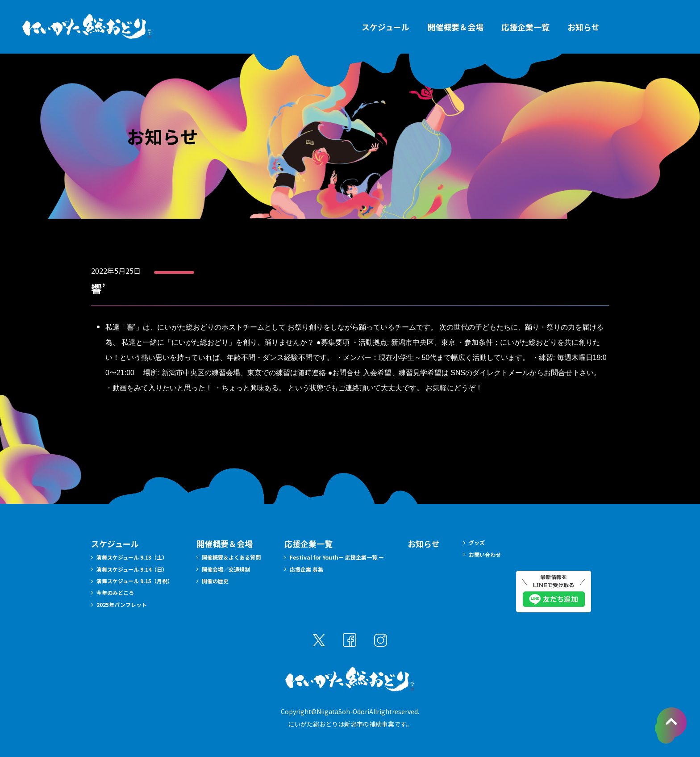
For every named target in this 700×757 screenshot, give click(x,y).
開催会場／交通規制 (226, 569)
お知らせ (583, 27)
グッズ (477, 542)
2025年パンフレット (122, 604)
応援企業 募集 (306, 569)
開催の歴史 (215, 581)
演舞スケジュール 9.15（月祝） (135, 581)
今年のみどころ (115, 592)
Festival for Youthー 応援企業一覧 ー (337, 557)
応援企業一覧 (525, 27)
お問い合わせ (485, 554)
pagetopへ (671, 726)
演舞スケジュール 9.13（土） (132, 557)
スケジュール (385, 27)
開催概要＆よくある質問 (231, 557)
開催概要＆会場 (455, 27)
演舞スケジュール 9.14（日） (132, 569)
